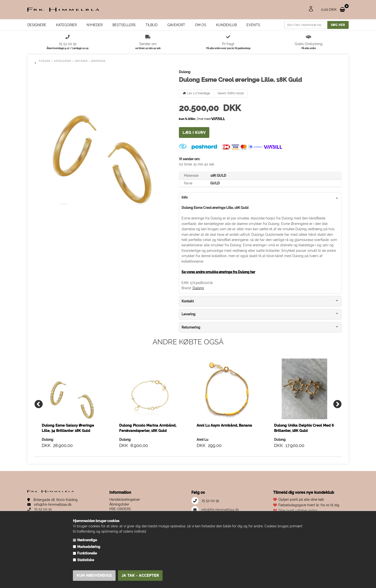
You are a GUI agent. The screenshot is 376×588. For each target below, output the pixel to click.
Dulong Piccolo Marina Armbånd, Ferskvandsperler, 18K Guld (148, 428)
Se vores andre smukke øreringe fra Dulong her (218, 272)
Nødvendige (87, 540)
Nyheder (95, 25)
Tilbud (152, 25)
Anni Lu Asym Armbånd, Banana (224, 425)
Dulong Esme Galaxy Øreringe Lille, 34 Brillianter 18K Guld (68, 428)
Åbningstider (119, 504)
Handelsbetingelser (125, 500)
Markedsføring (89, 547)
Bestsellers (124, 25)
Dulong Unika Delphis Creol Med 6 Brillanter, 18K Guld (304, 428)
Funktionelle (87, 553)
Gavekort (176, 25)
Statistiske (86, 560)
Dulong (198, 288)
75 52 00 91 (40, 509)
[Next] (337, 404)
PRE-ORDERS (120, 509)
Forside (45, 61)
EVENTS (253, 25)
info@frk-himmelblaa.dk (49, 505)
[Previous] (39, 404)
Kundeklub (226, 25)
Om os (201, 25)
